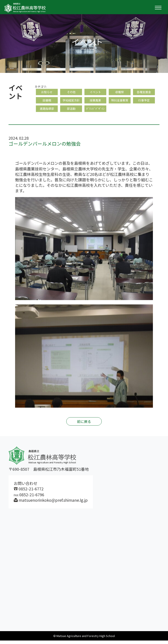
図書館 (47, 102)
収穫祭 (120, 92)
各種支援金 (144, 92)
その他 (71, 92)
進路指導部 (47, 111)
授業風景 (95, 102)
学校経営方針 (71, 102)
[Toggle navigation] (158, 8)
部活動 (71, 111)
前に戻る (84, 425)
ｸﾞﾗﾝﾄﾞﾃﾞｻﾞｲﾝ (95, 111)
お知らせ (47, 92)
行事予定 (144, 102)
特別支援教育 (120, 102)
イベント (95, 92)
